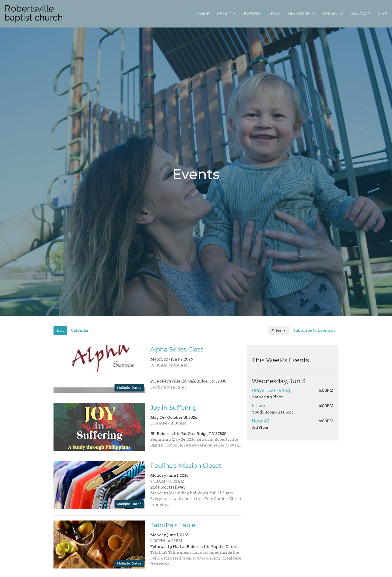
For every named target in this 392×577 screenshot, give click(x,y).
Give (382, 14)
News (274, 14)
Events (252, 14)
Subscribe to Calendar (314, 330)
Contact (360, 14)
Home (203, 14)
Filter (279, 330)
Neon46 (261, 421)
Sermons (333, 14)
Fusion (259, 406)
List (60, 330)
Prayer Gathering (271, 390)
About (227, 14)
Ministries (301, 14)
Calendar (80, 330)
